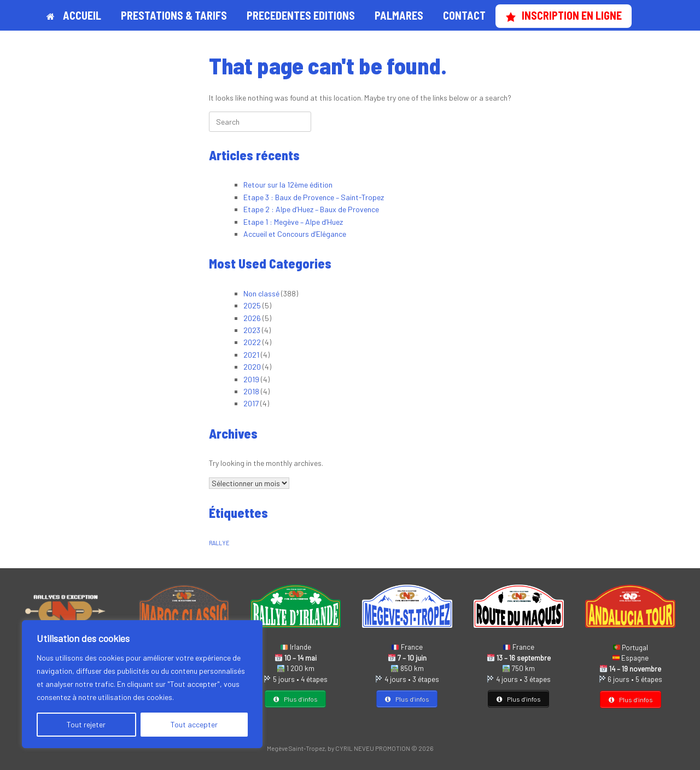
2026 (252, 318)
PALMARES (399, 15)
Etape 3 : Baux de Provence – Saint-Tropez (314, 197)
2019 (251, 379)
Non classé (261, 293)
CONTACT (464, 15)
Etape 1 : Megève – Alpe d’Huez (293, 222)
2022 (252, 342)
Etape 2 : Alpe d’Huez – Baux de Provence (311, 209)
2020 (252, 367)
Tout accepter (194, 724)
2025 (252, 305)
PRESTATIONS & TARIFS (174, 15)
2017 (251, 403)
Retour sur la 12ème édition (288, 185)
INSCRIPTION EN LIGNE (564, 16)
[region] (142, 684)
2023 (252, 330)
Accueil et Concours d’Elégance (295, 234)
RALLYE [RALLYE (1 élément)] (219, 543)
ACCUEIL (74, 15)
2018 (251, 391)
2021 (251, 355)
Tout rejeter (86, 724)
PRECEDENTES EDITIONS (301, 15)
